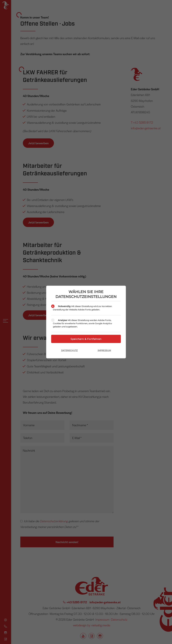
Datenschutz (69, 350)
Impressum (104, 350)
